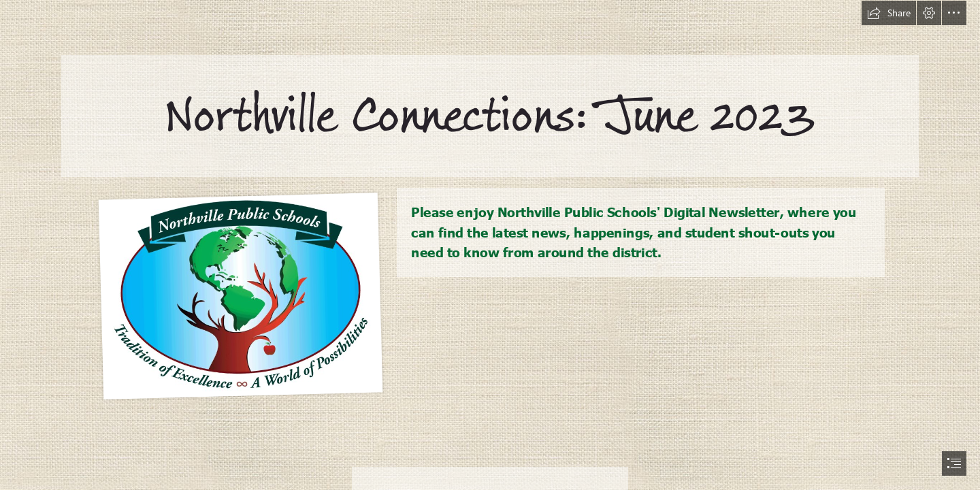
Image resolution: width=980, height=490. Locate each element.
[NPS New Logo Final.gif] (240, 295)
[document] (490, 245)
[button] (889, 13)
